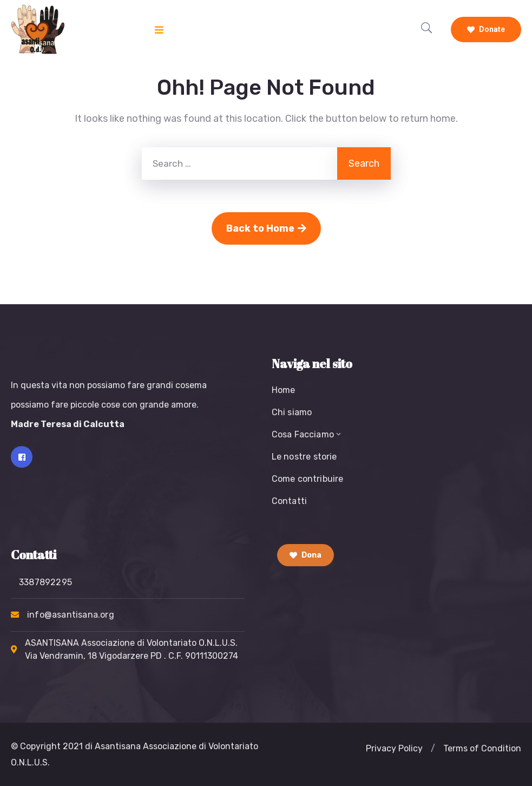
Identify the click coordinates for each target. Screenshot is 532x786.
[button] (433, 749)
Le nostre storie (304, 457)
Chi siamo (292, 412)
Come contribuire (308, 479)
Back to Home (266, 228)
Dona (306, 555)
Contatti (290, 501)
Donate (486, 29)
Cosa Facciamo (307, 434)
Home (284, 390)
